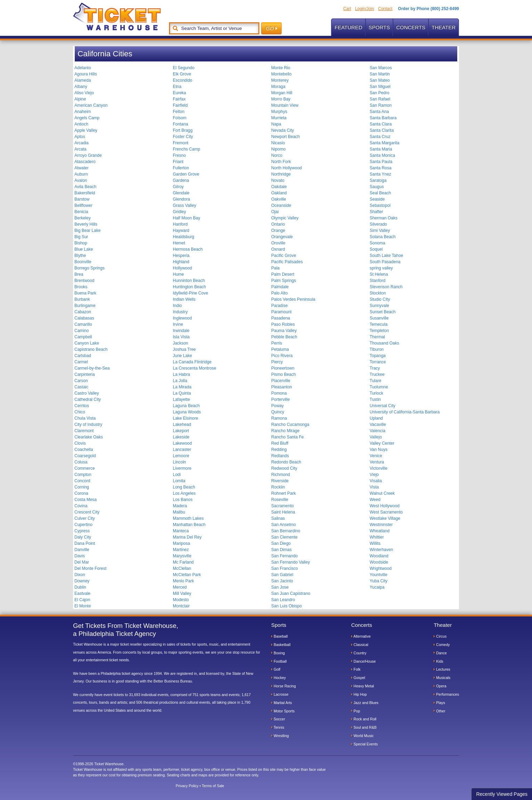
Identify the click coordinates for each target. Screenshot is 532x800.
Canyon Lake (87, 343)
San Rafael (380, 99)
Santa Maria (381, 149)
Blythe (80, 256)
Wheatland (380, 531)
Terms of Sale (213, 786)
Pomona (279, 393)
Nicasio (278, 143)
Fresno (179, 155)
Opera (440, 686)
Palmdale (280, 287)
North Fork (281, 162)
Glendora (181, 199)
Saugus (377, 187)
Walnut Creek (382, 493)
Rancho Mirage (285, 431)
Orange (278, 231)
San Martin (380, 74)
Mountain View (285, 105)
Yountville (378, 575)
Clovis (80, 443)
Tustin (375, 399)
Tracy (375, 368)
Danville (82, 550)
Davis (80, 556)
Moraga (278, 87)
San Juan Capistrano (291, 593)
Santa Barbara (383, 118)
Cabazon (83, 312)
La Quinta (182, 393)
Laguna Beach (186, 406)
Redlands (280, 456)
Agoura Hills (86, 74)
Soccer (278, 719)
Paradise (279, 306)
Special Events (365, 744)
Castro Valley (87, 393)
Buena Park (85, 293)
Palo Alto (279, 293)
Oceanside (281, 205)
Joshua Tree (184, 349)
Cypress (82, 531)
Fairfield (180, 105)
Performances (446, 694)
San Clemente (284, 537)
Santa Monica (382, 155)
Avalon (81, 180)
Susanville (379, 318)
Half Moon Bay (187, 218)
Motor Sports (283, 711)
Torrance (378, 362)
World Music (362, 736)
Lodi (177, 475)
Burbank (82, 299)
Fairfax (179, 99)
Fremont (181, 143)
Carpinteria (85, 374)
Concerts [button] (411, 27)
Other (439, 711)
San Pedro (380, 93)
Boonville (83, 262)
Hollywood (182, 268)
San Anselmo (284, 525)
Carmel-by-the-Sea (92, 368)
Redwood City (284, 468)
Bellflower (83, 205)
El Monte (83, 606)
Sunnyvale (379, 306)
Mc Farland (183, 562)
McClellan (182, 568)
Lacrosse (280, 694)
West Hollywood (385, 506)
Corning (82, 487)
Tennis (278, 727)
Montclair (181, 606)
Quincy (278, 412)
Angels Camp (87, 118)
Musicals (442, 678)
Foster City (183, 137)
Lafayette (181, 399)
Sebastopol (380, 205)
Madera (180, 506)
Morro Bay (281, 99)
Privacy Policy (187, 786)
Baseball (279, 636)
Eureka (179, 93)
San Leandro (283, 600)
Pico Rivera (282, 356)
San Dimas (281, 550)
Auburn (81, 174)
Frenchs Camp (187, 149)
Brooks (81, 287)
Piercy (277, 362)
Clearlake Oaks (89, 437)
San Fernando (284, 556)
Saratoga (378, 180)
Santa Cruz (380, 137)
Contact (385, 9)
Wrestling (280, 736)
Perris (277, 343)
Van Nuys (378, 450)
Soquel (376, 249)
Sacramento (283, 506)
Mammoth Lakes (188, 518)
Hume (178, 274)
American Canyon (91, 105)
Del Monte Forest (90, 568)
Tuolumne (379, 387)
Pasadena (281, 318)
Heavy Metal (363, 686)
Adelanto (83, 68)
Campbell (83, 337)
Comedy (442, 645)
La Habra (181, 374)
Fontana (180, 124)
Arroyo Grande (88, 155)
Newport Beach (285, 137)
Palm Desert (283, 274)
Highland (181, 262)
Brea (79, 274)
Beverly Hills (86, 224)
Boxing (278, 653)
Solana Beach (383, 237)
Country (359, 653)
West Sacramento (386, 512)
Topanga (378, 356)
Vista (374, 487)
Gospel (358, 678)
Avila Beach (85, 187)
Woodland (379, 556)
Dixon (80, 575)
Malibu (179, 512)
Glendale (181, 193)
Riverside (280, 481)
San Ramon (381, 105)
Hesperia (181, 256)
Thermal (377, 337)
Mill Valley (182, 593)
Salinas (278, 518)
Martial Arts (282, 703)
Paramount (281, 312)
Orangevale (282, 237)
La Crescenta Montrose (195, 368)
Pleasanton (282, 387)
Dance (440, 653)
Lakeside (181, 437)
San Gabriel (282, 575)
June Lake (182, 356)
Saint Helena (283, 512)
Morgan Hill (282, 93)
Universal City (382, 406)
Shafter (376, 212)
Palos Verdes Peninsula (293, 299)
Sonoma (377, 243)
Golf (276, 669)
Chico (80, 412)
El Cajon (82, 600)
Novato (278, 180)
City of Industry (88, 425)
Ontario (278, 224)
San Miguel (380, 87)
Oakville (279, 199)
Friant (178, 162)
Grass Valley (184, 205)
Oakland (279, 193)
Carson (81, 381)
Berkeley (83, 218)
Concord (82, 481)
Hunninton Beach (189, 281)
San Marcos (381, 68)
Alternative (361, 636)
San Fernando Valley (291, 562)
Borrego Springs (90, 268)
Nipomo (278, 149)
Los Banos (183, 500)
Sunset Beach (383, 312)
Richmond (281, 475)
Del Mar (82, 562)
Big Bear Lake (87, 231)
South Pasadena (385, 262)
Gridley (179, 212)
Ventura (377, 462)
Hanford (180, 224)
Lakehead (182, 425)
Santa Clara (381, 124)
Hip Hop (359, 694)
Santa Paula (381, 162)
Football (279, 661)
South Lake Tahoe (386, 256)
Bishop (81, 243)
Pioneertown (283, 368)
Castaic (81, 387)
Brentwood (84, 281)
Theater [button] (444, 27)
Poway (277, 406)
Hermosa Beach (188, 249)
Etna (177, 87)
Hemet (179, 243)
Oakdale (279, 187)
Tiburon (377, 349)
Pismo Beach (284, 374)
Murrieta (279, 118)
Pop (356, 711)
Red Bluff (280, 443)
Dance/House (364, 661)
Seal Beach (380, 193)
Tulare (376, 381)
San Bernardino (286, 531)
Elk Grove (182, 74)
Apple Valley (86, 130)
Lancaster (182, 450)
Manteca (181, 531)
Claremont (84, 431)
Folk (356, 669)
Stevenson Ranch (386, 287)
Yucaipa (377, 587)
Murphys (279, 112)
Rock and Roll (364, 719)
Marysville (182, 556)
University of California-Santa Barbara (405, 412)
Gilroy (178, 187)
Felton (179, 112)
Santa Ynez (380, 174)
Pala (275, 268)
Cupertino (83, 525)
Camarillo (83, 324)
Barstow (82, 199)
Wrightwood (381, 568)
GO (271, 28)
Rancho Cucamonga (290, 425)
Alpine (80, 99)
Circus (440, 636)
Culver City (85, 518)
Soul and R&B (364, 727)
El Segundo (184, 68)
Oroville (278, 243)
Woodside (379, 562)
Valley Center (382, 443)
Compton (83, 475)
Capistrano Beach (91, 349)
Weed (375, 500)
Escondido (183, 80)
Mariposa (181, 543)
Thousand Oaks (384, 343)
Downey (82, 581)
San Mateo (380, 80)
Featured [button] (348, 27)
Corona (81, 493)
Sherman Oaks (384, 218)
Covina (81, 506)
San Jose (280, 587)
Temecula (378, 324)
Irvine (178, 324)
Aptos (80, 137)
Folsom (180, 118)
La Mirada (182, 387)
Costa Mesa (86, 500)
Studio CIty (380, 299)
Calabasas (84, 318)
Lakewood (182, 443)
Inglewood (182, 318)
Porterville (280, 399)
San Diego (281, 543)
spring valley (381, 268)
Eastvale (82, 593)
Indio (177, 306)
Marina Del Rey (187, 537)
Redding (279, 450)
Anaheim (83, 112)
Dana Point (85, 543)
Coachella (84, 450)
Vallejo (376, 437)
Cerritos (82, 406)
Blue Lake (84, 249)
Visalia (376, 481)
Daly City (83, 537)
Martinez (181, 550)
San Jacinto (282, 581)
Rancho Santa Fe (287, 437)
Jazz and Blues (365, 703)
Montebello (281, 74)
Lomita (179, 481)
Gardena (181, 180)
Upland (376, 418)
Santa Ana (379, 112)
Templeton (379, 331)
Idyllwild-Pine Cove (190, 293)
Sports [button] (379, 27)
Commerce (85, 468)
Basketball (281, 645)
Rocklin (278, 487)
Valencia (377, 431)
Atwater (82, 168)
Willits (375, 543)
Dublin (80, 587)
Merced (180, 587)
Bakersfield (85, 193)
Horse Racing (284, 686)
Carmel (81, 362)
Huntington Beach (189, 287)
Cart (347, 9)
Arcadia (82, 143)
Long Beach (184, 487)
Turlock (376, 393)
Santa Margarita (384, 143)
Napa (276, 124)
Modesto (181, 600)
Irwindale (181, 331)
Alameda (83, 80)
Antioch (81, 124)
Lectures (442, 669)
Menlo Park (183, 581)
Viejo (374, 475)
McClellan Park (187, 575)
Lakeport (181, 431)
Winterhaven (381, 550)
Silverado (378, 224)
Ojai (275, 212)
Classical (360, 645)
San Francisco (285, 568)
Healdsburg (183, 237)
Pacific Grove (284, 256)
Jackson (180, 343)
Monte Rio (281, 68)
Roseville (280, 500)
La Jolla (180, 381)
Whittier (377, 537)
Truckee (377, 374)
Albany (81, 87)
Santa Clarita (382, 130)
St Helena (379, 274)
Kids (438, 661)
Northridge (281, 174)
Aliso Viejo (84, 93)
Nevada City (283, 130)
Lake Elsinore (186, 418)
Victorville (378, 468)
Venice (376, 456)
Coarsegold (85, 456)
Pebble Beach (284, 337)
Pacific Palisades (287, 262)
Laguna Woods (187, 412)
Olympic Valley (285, 218)
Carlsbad (83, 356)
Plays (439, 703)
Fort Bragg (183, 130)
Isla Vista (181, 337)
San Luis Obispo (287, 606)
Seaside (377, 199)
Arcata (80, 149)
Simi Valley (380, 231)
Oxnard (278, 249)
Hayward (181, 231)
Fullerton (181, 168)
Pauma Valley (284, 331)
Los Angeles (184, 493)
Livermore (182, 468)
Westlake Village (385, 518)
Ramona (279, 418)
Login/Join (365, 9)
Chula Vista (85, 418)
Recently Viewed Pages (502, 794)
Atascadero (85, 162)
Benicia (81, 212)
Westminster (381, 525)
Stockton (378, 293)
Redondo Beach (286, 462)
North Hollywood (287, 168)
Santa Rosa (381, 168)
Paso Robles (283, 324)
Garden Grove (186, 174)
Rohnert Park (284, 493)
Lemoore (181, 456)
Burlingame (85, 306)
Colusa (81, 462)
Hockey (279, 678)
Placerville (281, 381)
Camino (82, 331)
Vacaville (378, 425)
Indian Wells (184, 299)
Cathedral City (88, 399)
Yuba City (378, 581)
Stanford (377, 281)
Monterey (280, 80)
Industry (180, 312)
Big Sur (81, 237)
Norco (277, 155)
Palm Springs (284, 281)
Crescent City (87, 512)
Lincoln (179, 462)
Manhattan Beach (189, 525)
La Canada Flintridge (192, 362)
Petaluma (280, 349)
